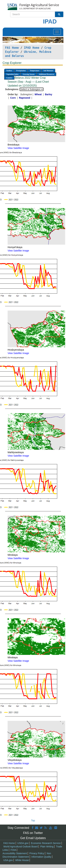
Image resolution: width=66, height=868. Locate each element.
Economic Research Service (46, 843)
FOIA (13, 850)
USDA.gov (23, 843)
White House (22, 860)
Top (33, 820)
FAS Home (12, 48)
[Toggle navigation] (57, 32)
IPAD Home (32, 48)
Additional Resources (46, 74)
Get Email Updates (33, 838)
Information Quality (41, 857)
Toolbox (9, 71)
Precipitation (21, 71)
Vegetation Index (12, 74)
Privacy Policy (37, 853)
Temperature (35, 71)
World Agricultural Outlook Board (21, 847)
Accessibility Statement (15, 853)
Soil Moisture (48, 71)
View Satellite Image (18, 148)
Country (9, 78)
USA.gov (8, 860)
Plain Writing (47, 847)
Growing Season (29, 74)
